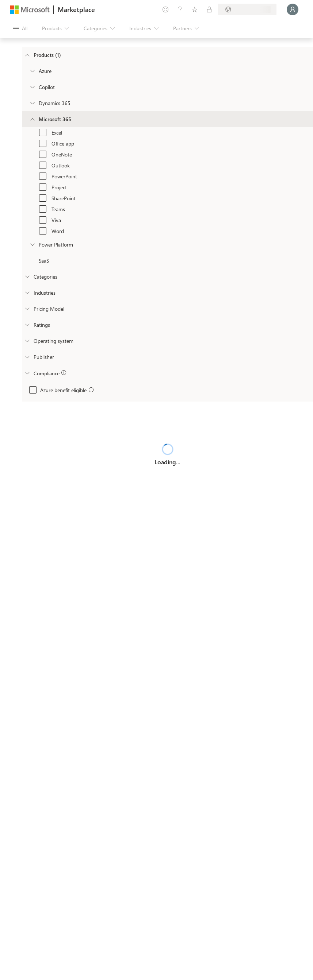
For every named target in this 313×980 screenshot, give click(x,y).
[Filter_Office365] (32, 119)
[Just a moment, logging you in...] (293, 9)
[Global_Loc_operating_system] (27, 341)
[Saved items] (195, 9)
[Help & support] (180, 9)
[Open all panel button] (20, 28)
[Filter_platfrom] (32, 244)
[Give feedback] (165, 9)
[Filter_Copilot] (32, 87)
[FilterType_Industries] (27, 293)
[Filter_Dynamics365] (32, 103)
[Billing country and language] (247, 9)
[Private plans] (209, 9)
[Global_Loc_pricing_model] (27, 309)
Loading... (167, 462)
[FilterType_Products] (27, 55)
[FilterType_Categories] (27, 276)
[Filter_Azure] (32, 71)
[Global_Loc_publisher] (27, 357)
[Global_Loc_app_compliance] (27, 373)
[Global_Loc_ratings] (27, 325)
